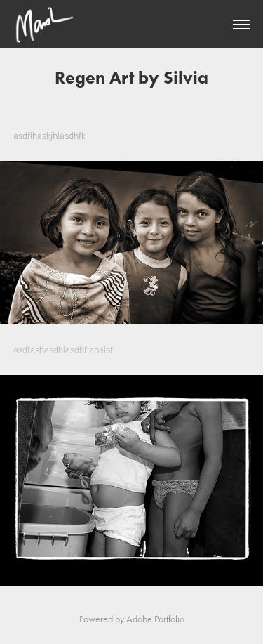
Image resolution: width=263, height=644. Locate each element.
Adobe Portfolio (155, 619)
